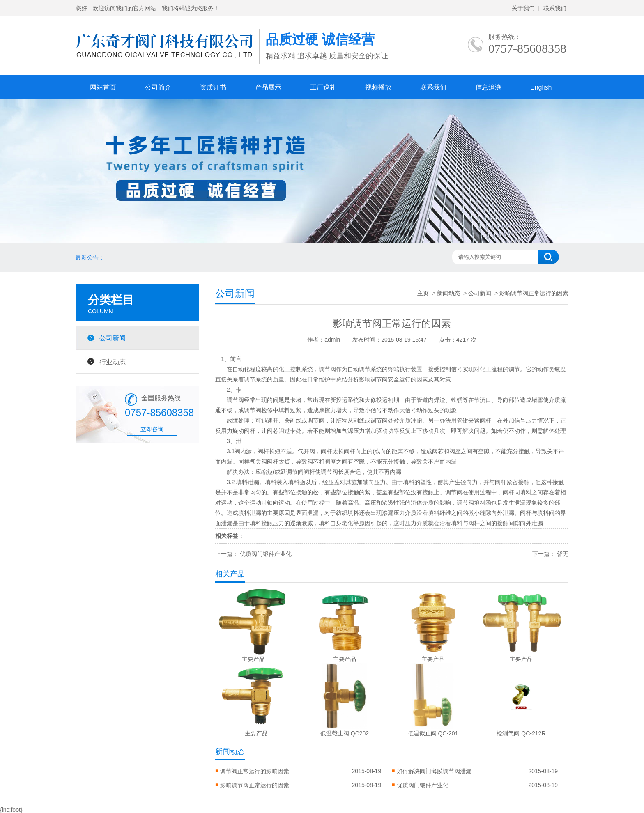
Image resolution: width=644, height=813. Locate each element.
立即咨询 (152, 429)
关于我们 (523, 8)
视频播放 (378, 87)
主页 (423, 293)
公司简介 (158, 87)
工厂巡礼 (323, 87)
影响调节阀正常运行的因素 (255, 785)
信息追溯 (488, 87)
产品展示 (268, 87)
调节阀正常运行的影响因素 (255, 771)
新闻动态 (448, 293)
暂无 (563, 554)
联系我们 (555, 8)
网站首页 (103, 87)
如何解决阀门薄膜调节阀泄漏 (434, 771)
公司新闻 (113, 338)
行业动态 (113, 362)
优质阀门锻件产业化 (266, 554)
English (541, 87)
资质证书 (213, 87)
